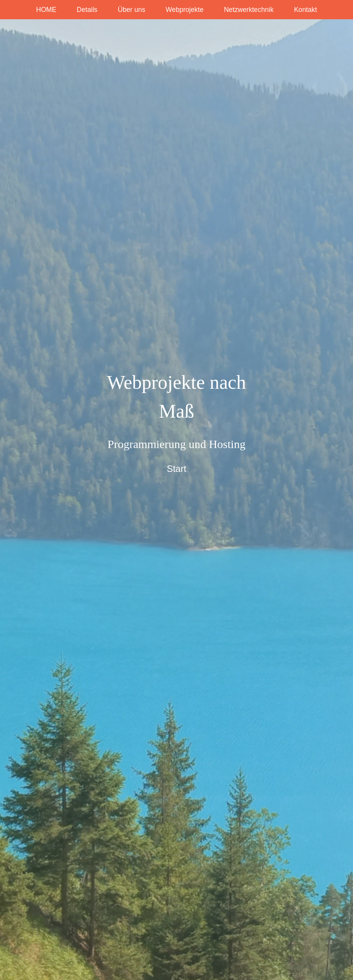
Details (87, 10)
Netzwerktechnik (249, 10)
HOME (46, 10)
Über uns (131, 10)
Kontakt (306, 10)
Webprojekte (184, 10)
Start (176, 469)
